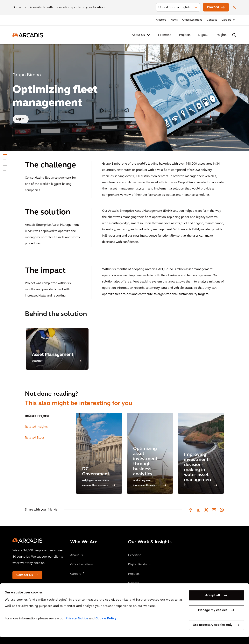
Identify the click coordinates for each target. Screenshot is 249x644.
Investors (160, 20)
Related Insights (36, 427)
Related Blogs (35, 438)
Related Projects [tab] (37, 416)
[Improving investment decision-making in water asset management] (201, 453)
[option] (57, 349)
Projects (185, 35)
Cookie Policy (106, 626)
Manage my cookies (213, 617)
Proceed (213, 7)
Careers (226, 20)
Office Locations (192, 20)
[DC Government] (99, 453)
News (174, 20)
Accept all (213, 602)
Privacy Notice (77, 626)
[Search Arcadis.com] (234, 35)
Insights (221, 35)
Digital (203, 35)
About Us (138, 35)
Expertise (165, 35)
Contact (212, 20)
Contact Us (25, 575)
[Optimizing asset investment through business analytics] (150, 453)
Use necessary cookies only (213, 632)
